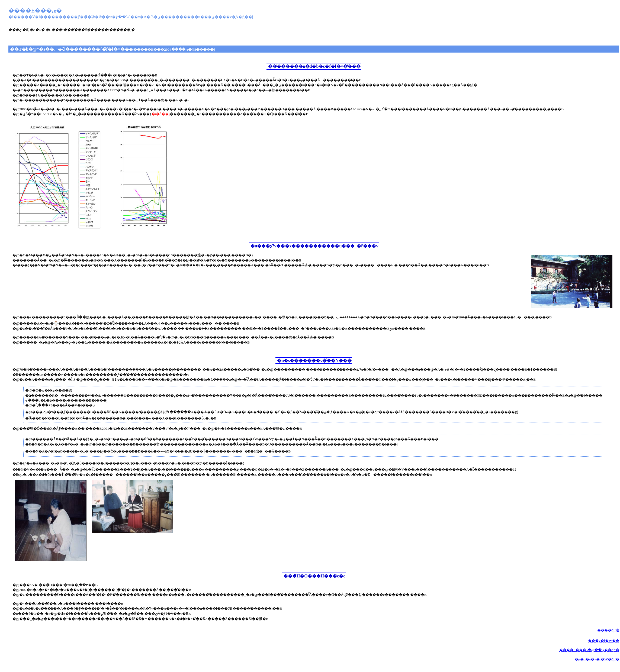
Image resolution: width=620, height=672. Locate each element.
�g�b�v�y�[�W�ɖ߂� (597, 659)
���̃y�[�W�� (604, 641)
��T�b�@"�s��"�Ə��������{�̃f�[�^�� (113, 49)
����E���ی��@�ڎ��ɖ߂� (589, 650)
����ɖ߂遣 (608, 630)
